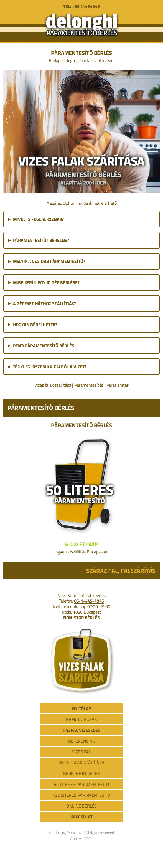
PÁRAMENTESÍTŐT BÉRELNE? (41, 240)
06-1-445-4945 (89, 601)
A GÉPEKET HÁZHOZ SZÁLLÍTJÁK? (44, 303)
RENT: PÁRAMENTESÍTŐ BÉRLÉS (44, 346)
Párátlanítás (118, 385)
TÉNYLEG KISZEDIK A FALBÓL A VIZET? (50, 367)
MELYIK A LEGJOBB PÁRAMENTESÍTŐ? (49, 261)
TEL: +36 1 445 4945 (81, 6)
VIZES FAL (81, 752)
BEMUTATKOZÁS (81, 719)
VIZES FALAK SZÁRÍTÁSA (81, 763)
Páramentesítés (89, 385)
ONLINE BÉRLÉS (81, 806)
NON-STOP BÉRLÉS (81, 618)
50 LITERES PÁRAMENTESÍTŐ (81, 784)
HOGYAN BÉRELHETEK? (35, 325)
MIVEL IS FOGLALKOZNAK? (39, 219)
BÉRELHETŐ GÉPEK (81, 773)
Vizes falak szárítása (53, 385)
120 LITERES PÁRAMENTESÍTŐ (81, 795)
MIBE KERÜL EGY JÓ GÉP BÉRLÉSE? (46, 282)
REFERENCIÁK (81, 741)
